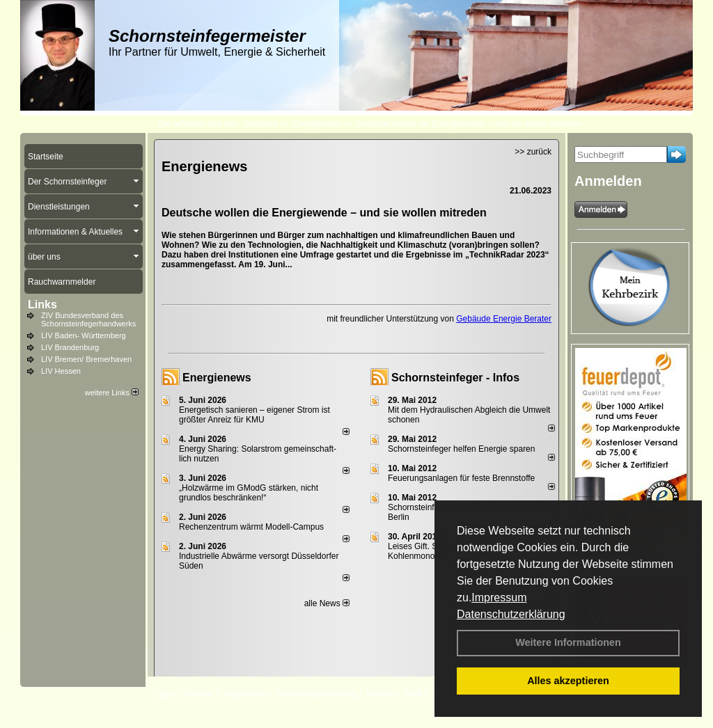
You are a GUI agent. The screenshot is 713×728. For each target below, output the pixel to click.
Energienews (217, 378)
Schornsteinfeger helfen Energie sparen (461, 449)
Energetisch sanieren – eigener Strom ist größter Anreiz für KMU (254, 415)
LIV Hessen (61, 371)
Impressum (499, 598)
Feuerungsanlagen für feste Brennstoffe (461, 478)
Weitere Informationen (568, 642)
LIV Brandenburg (70, 347)
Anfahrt (381, 694)
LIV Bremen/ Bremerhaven (86, 359)
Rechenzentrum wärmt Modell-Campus (251, 527)
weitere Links (112, 393)
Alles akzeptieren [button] (568, 681)
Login (165, 694)
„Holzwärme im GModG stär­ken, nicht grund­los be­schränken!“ (249, 493)
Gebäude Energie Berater (504, 319)
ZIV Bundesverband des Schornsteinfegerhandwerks (88, 319)
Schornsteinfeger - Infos (455, 378)
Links (42, 304)
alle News (327, 603)
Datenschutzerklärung (511, 614)
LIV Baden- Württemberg (84, 335)
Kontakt (199, 694)
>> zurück (533, 152)
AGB (413, 694)
